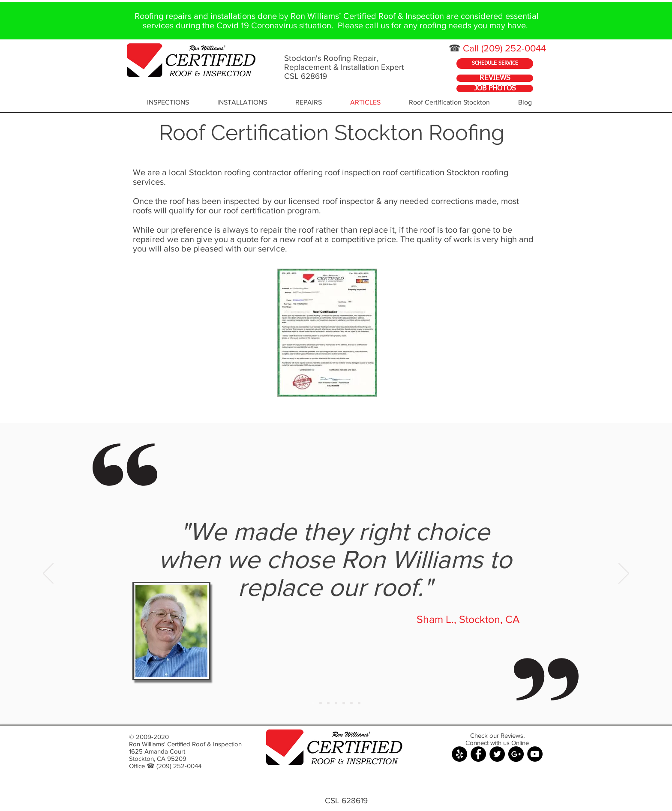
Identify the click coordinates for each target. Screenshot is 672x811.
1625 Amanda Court (157, 751)
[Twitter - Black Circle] (497, 754)
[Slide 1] (313, 703)
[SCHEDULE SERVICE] (495, 64)
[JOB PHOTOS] (495, 88)
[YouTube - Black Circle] (535, 754)
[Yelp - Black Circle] (459, 754)
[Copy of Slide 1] (321, 703)
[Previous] (48, 574)
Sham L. (435, 619)
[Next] (624, 574)
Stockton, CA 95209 (158, 759)
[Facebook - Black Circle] (478, 754)
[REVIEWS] (495, 78)
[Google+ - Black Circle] (516, 754)
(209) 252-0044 (514, 48)
